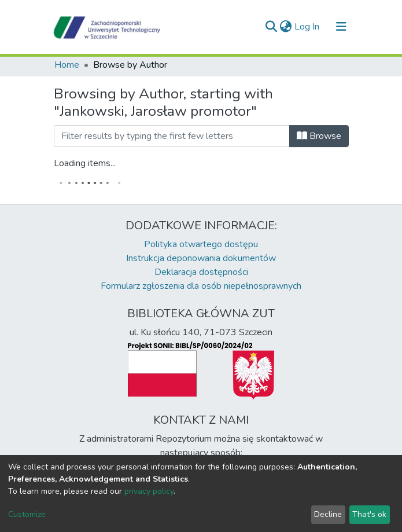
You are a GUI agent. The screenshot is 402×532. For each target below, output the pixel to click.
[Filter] (172, 136)
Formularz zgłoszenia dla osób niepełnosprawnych (201, 286)
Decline (328, 514)
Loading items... (85, 163)
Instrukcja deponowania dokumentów (201, 258)
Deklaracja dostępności (201, 272)
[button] (286, 27)
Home (67, 65)
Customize (27, 514)
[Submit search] (272, 27)
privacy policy (149, 491)
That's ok (369, 514)
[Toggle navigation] (341, 27)
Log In (307, 27)
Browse (319, 136)
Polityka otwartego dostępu (201, 244)
